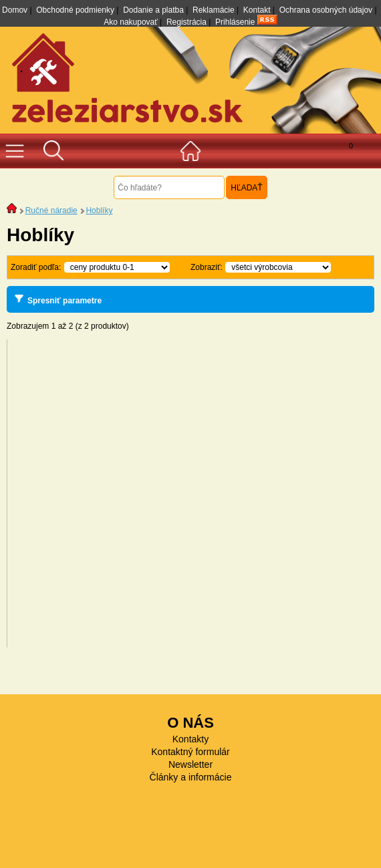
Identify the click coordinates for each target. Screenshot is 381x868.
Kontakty (190, 739)
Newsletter (190, 764)
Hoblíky (99, 210)
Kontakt (257, 10)
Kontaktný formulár (190, 752)
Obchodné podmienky (75, 10)
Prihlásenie (235, 22)
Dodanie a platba (153, 10)
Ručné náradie (51, 210)
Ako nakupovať (131, 22)
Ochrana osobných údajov (326, 10)
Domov (15, 10)
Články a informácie (191, 777)
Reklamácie (214, 10)
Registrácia (186, 22)
